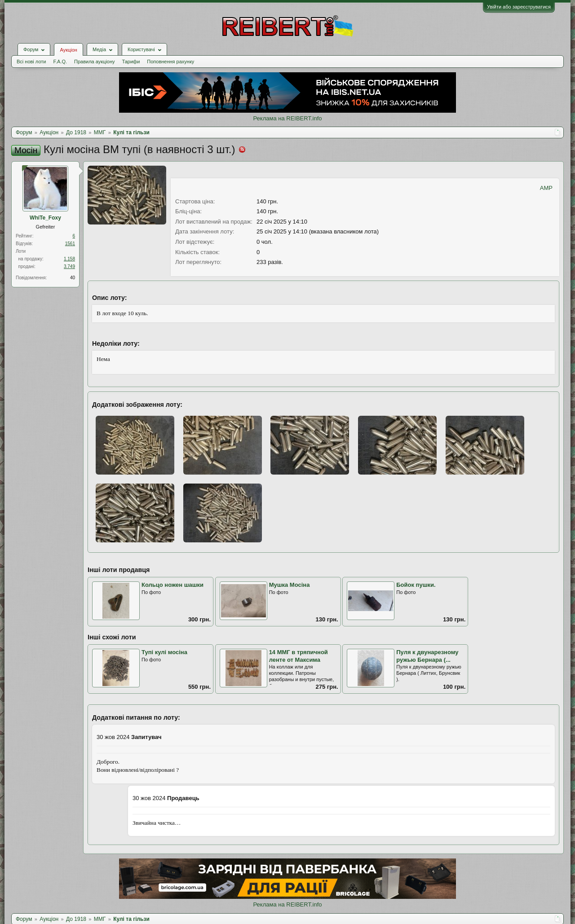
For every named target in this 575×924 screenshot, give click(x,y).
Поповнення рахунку (170, 62)
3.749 (69, 266)
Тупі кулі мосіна (164, 652)
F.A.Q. (60, 62)
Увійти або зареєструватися (519, 7)
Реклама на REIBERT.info (287, 118)
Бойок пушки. (416, 585)
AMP (546, 188)
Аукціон (68, 50)
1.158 (69, 259)
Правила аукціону (94, 62)
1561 (70, 244)
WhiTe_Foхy (45, 218)
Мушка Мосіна (290, 585)
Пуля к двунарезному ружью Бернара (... (427, 656)
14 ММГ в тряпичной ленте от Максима (299, 656)
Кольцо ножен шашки (172, 585)
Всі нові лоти (31, 62)
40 (73, 278)
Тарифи (131, 62)
